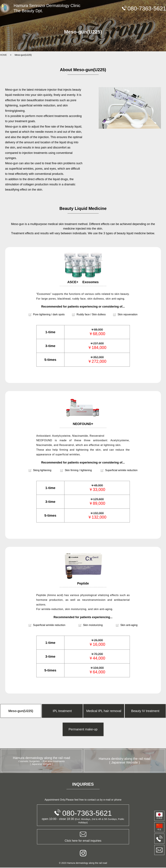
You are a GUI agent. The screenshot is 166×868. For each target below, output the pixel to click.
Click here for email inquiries (83, 837)
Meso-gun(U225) (21, 711)
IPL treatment (62, 711)
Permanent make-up (83, 730)
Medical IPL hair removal (104, 711)
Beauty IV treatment (145, 711)
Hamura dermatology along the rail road (42, 761)
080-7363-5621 (83, 813)
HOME (3, 55)
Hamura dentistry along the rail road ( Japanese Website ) (124, 761)
